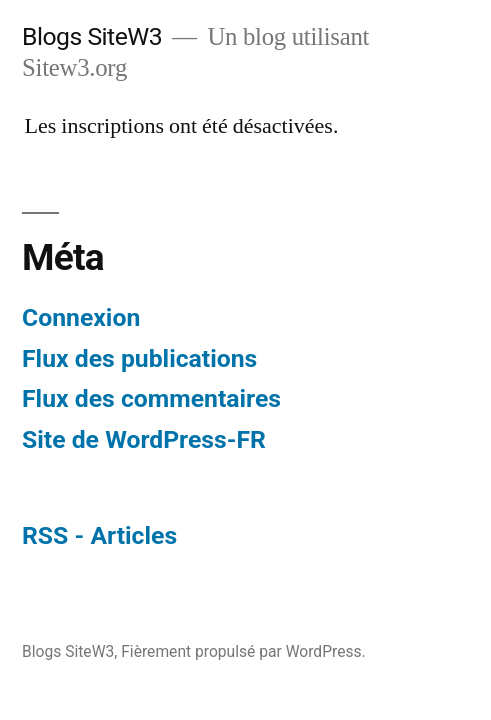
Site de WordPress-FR (144, 439)
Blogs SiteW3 (92, 36)
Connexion (81, 317)
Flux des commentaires (151, 398)
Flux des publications (139, 358)
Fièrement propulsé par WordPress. (243, 651)
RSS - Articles (99, 535)
